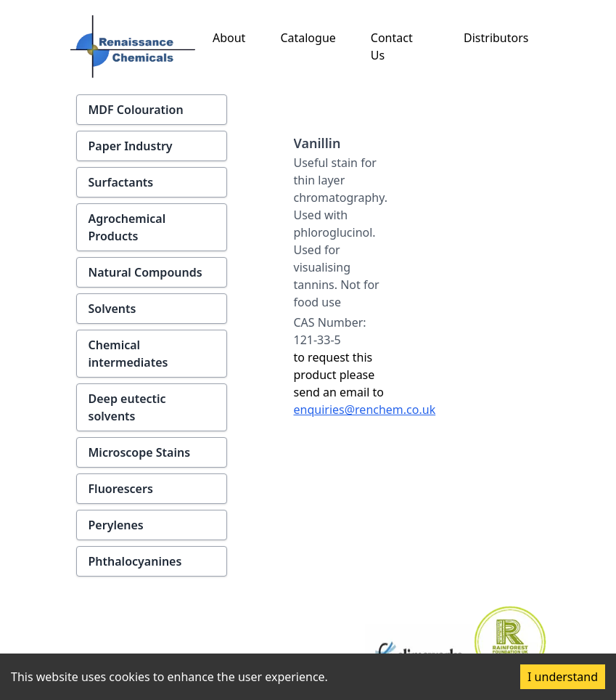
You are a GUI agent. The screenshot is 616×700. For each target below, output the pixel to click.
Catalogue (308, 38)
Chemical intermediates (128, 354)
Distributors (496, 38)
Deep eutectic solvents (127, 407)
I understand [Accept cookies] (563, 677)
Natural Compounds (145, 272)
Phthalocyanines (135, 561)
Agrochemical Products (127, 227)
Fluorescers (121, 489)
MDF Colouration (136, 110)
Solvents (112, 309)
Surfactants (121, 182)
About (229, 38)
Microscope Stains (140, 452)
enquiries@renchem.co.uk (365, 410)
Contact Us (392, 46)
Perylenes (116, 525)
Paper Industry (131, 146)
